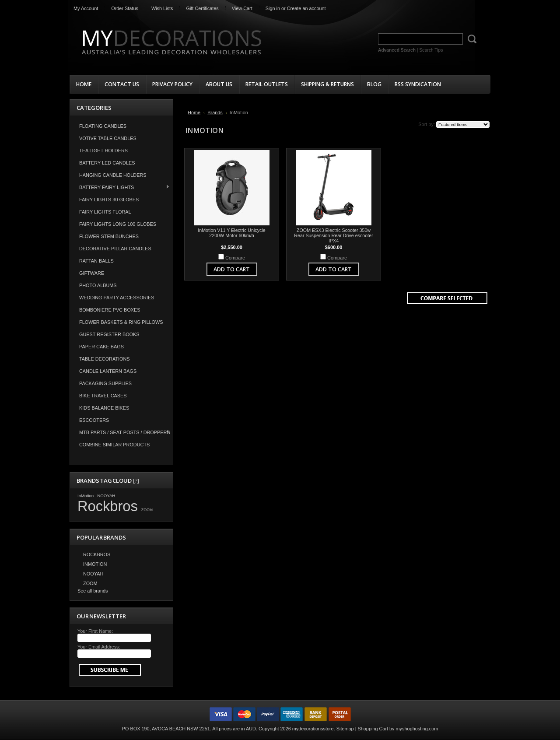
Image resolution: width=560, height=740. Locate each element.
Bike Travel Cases (103, 396)
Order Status (125, 8)
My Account (86, 8)
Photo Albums (98, 285)
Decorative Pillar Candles (115, 249)
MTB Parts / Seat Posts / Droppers (120, 432)
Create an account (306, 8)
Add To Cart (232, 269)
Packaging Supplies (105, 383)
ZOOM (147, 510)
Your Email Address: (99, 647)
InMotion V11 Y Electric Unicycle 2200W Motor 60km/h (232, 233)
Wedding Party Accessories (117, 298)
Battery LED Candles (107, 163)
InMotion (86, 496)
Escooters (94, 420)
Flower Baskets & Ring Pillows (121, 322)
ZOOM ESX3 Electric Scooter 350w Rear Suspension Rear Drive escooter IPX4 (334, 235)
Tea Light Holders (103, 151)
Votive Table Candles (108, 138)
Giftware (92, 273)
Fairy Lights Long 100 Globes (118, 224)
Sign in (273, 8)
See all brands (93, 591)
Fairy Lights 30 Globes (109, 200)
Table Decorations (105, 359)
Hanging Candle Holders (113, 175)
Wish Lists (162, 8)
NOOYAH (106, 496)
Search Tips (431, 50)
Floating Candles (103, 126)
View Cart (242, 8)
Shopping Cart (373, 729)
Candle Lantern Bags (108, 371)
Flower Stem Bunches (109, 236)
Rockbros (108, 506)
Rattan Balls (96, 261)
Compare (235, 258)
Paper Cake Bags (101, 347)
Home (194, 112)
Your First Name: (95, 631)
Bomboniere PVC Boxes (110, 310)
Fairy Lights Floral (105, 212)
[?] (136, 480)
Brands (215, 112)
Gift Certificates (202, 8)
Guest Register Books (109, 334)
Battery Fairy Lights (120, 187)
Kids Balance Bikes (104, 408)
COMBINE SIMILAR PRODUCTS (114, 445)
